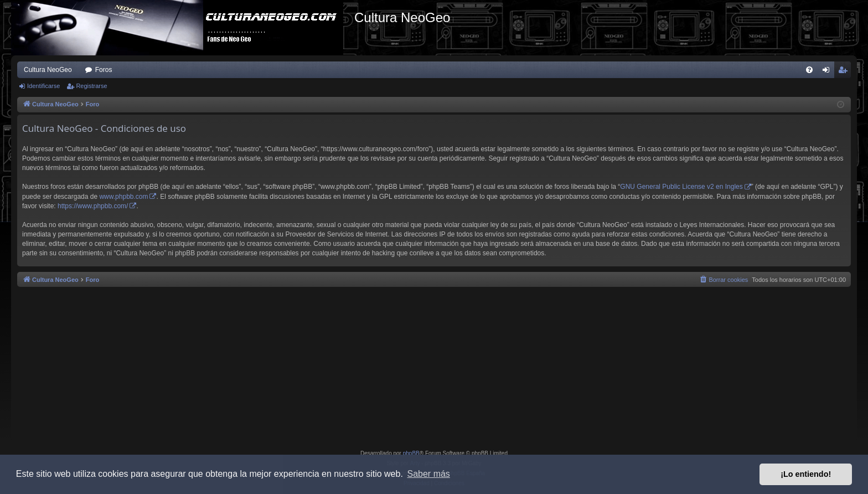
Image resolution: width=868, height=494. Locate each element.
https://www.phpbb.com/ (93, 206)
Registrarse (91, 86)
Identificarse (43, 86)
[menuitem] (809, 70)
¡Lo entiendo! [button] (806, 474)
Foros (104, 70)
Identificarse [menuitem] (828, 72)
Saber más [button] (429, 474)
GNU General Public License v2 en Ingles (681, 187)
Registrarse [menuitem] (845, 72)
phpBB (411, 453)
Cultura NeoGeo (48, 70)
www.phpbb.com (123, 197)
